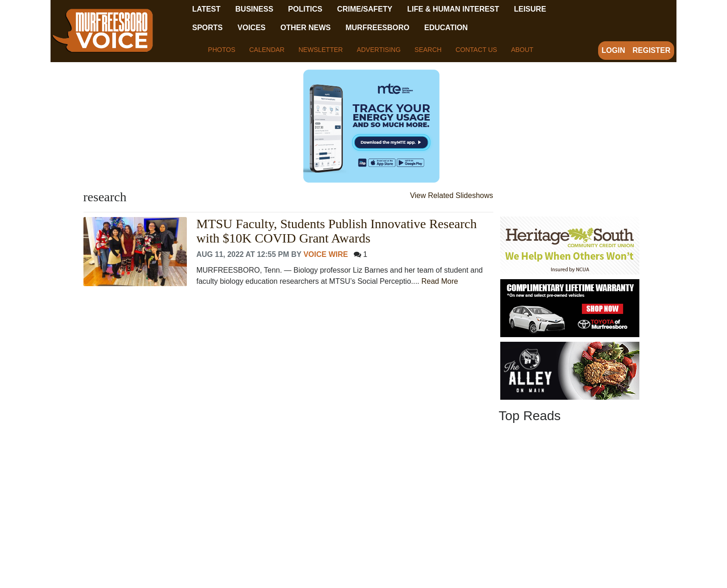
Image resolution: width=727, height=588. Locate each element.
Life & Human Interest (453, 9)
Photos (222, 50)
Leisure (530, 9)
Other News (306, 28)
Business (255, 9)
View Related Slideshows (451, 195)
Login (614, 50)
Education (446, 28)
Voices (251, 28)
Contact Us (476, 50)
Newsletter (321, 50)
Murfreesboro (377, 28)
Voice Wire (325, 254)
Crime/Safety (365, 9)
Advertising (379, 50)
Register (651, 50)
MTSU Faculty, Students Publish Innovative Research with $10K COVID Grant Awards (336, 231)
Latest (207, 9)
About (522, 50)
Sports (208, 28)
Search (428, 50)
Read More (440, 281)
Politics (305, 9)
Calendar (267, 50)
